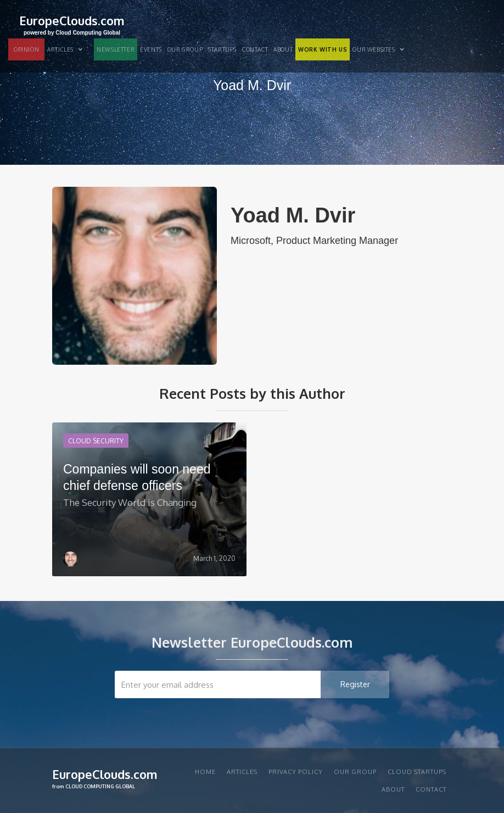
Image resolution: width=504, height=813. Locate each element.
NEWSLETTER (116, 49)
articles (242, 772)
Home (205, 772)
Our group (185, 49)
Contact (255, 49)
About (283, 49)
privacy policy (296, 772)
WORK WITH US (323, 49)
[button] (69, 49)
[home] (72, 24)
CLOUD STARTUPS (417, 772)
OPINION (26, 49)
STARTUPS (222, 49)
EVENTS (151, 49)
